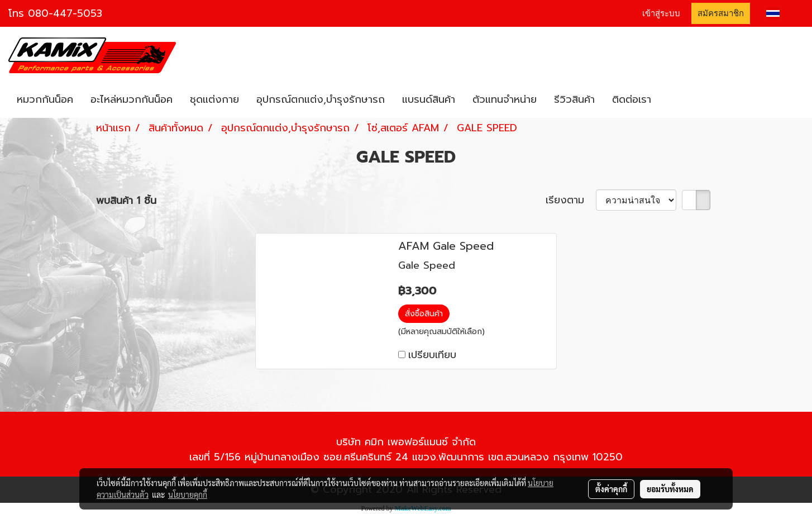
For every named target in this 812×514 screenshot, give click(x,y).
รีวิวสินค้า (574, 99)
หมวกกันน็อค (45, 99)
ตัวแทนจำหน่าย (505, 99)
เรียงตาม (571, 200)
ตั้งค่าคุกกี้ (611, 489)
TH (781, 13)
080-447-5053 (65, 13)
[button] (670, 100)
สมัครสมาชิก (721, 13)
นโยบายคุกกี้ (188, 494)
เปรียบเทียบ (432, 355)
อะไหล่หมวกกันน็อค (132, 99)
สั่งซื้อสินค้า (424, 314)
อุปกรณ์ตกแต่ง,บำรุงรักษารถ (321, 99)
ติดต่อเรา (632, 99)
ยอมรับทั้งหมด (670, 489)
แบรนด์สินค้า (429, 99)
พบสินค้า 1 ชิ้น (126, 201)
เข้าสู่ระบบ (661, 13)
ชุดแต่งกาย (214, 99)
